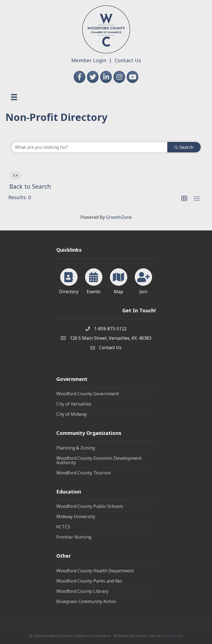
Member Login (89, 60)
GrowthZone (119, 217)
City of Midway (72, 414)
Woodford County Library (82, 591)
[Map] (119, 280)
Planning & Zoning (76, 448)
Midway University (76, 516)
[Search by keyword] (89, 147)
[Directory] (69, 280)
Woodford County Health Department (95, 571)
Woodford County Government (88, 394)
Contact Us (128, 60)
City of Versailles (74, 404)
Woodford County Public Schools (90, 506)
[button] (184, 199)
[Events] (94, 280)
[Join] (143, 280)
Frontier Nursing (74, 537)
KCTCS (63, 527)
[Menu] (14, 97)
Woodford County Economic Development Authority (99, 460)
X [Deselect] (15, 176)
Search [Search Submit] (184, 147)
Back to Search (30, 186)
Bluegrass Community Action (86, 601)
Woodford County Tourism (84, 473)
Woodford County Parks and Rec (89, 581)
